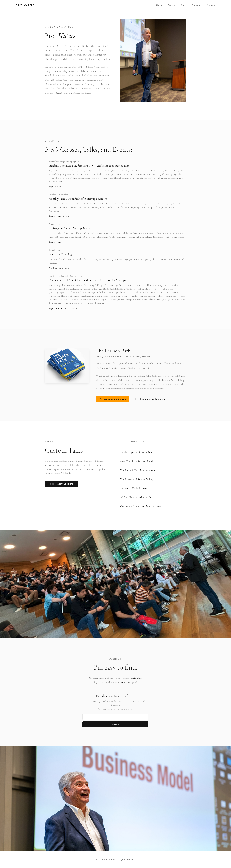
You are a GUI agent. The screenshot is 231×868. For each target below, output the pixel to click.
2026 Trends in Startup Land (153, 461)
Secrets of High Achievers (153, 488)
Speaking (196, 5)
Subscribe (115, 724)
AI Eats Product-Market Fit (153, 497)
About (159, 5)
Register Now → (56, 187)
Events (171, 5)
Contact (211, 5)
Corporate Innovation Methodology (153, 506)
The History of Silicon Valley (153, 479)
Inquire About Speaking (61, 484)
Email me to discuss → (59, 268)
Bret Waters (25, 5)
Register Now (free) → (59, 216)
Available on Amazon (113, 399)
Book (183, 5)
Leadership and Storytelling (153, 452)
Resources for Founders (150, 399)
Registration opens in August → (63, 308)
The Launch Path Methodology (153, 470)
